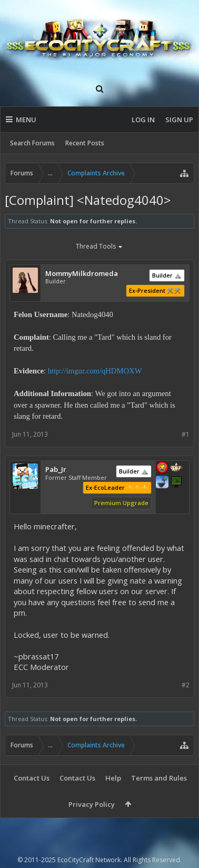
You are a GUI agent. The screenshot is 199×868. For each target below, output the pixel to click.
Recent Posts (85, 143)
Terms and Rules (159, 778)
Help (113, 778)
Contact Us (32, 778)
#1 (186, 434)
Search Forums (32, 143)
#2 (186, 685)
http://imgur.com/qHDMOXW (95, 371)
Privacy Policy (92, 804)
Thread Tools (100, 247)
